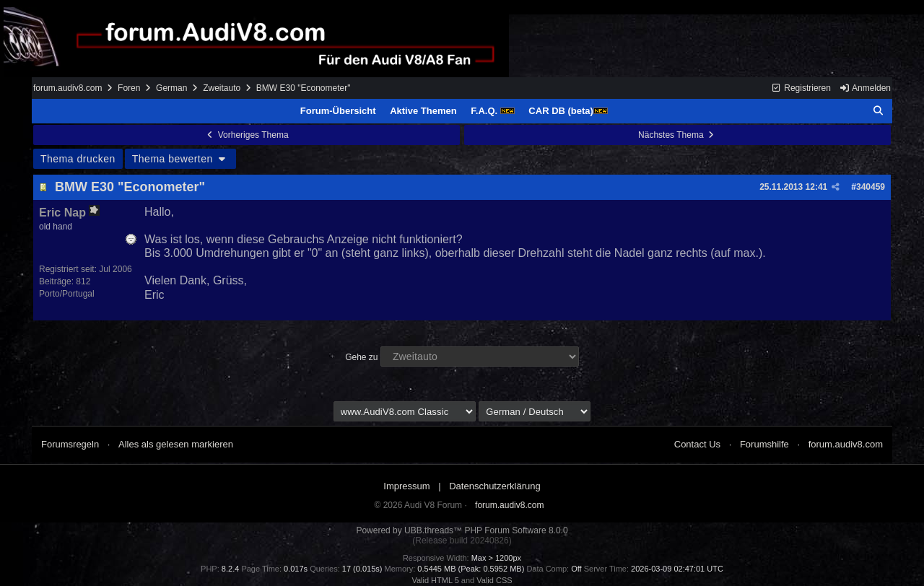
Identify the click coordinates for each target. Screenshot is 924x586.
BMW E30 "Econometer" (130, 187)
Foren (129, 88)
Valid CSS (494, 580)
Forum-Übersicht (338, 111)
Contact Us (697, 444)
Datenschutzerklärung (494, 486)
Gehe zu (361, 357)
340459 (871, 187)
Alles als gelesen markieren (176, 444)
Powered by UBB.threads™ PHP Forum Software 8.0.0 (462, 530)
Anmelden (865, 88)
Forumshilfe (764, 444)
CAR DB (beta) (568, 111)
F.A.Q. (492, 111)
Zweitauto (222, 88)
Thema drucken (78, 159)
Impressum (406, 486)
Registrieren (801, 88)
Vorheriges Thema (246, 135)
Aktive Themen (423, 111)
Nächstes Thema (677, 135)
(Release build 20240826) (462, 541)
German (171, 88)
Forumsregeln (70, 444)
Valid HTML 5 (435, 580)
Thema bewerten (180, 159)
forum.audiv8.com (67, 88)
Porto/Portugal (67, 294)
